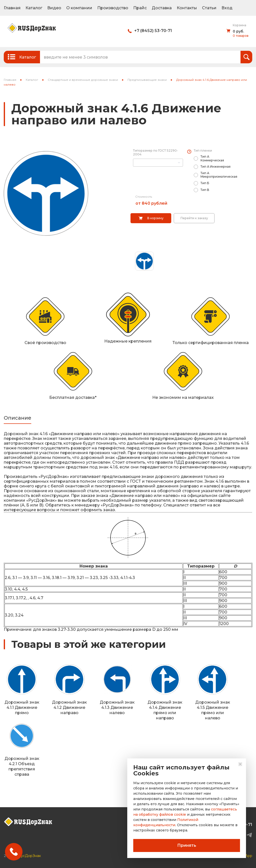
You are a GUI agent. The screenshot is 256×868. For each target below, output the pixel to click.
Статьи (209, 8)
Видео (54, 8)
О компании (79, 8)
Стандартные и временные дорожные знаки (83, 80)
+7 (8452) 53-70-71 (153, 31)
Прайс (140, 8)
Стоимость (144, 197)
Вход (227, 8)
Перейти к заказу (194, 218)
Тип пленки (203, 151)
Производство (113, 8)
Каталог (34, 8)
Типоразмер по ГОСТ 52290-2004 (155, 152)
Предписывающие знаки (147, 80)
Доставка (162, 8)
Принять (187, 845)
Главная (12, 8)
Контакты (187, 8)
